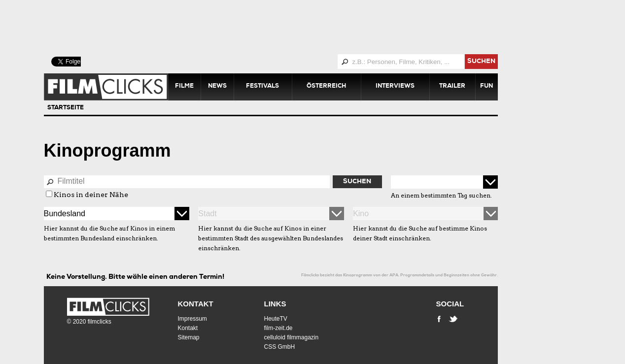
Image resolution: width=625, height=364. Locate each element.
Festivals (262, 87)
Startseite (66, 108)
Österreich (326, 87)
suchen (481, 62)
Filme (184, 87)
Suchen (357, 182)
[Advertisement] (283, 27)
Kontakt (196, 304)
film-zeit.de (278, 328)
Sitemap (189, 337)
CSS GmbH (280, 347)
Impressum (192, 319)
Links (275, 304)
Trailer (452, 87)
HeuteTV (276, 319)
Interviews (395, 87)
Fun (486, 87)
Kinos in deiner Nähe (91, 195)
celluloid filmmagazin (292, 337)
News (217, 87)
